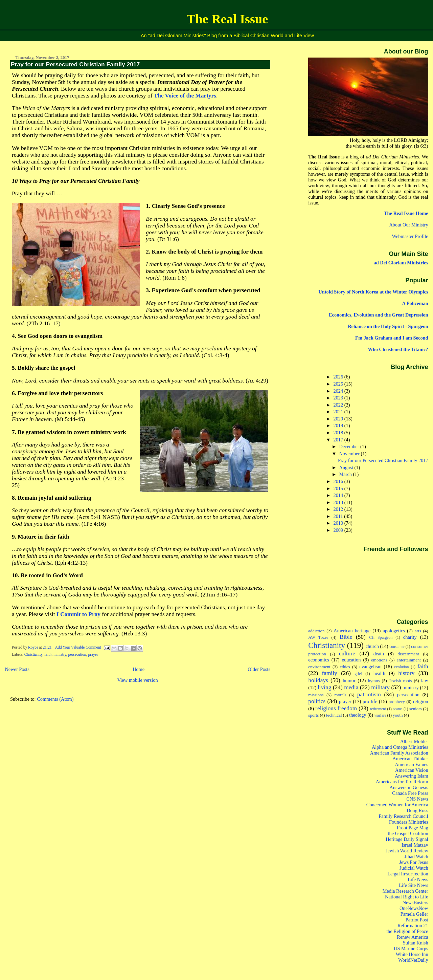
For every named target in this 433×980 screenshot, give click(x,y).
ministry (60, 654)
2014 (339, 495)
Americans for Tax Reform (402, 782)
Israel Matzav (415, 845)
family (330, 673)
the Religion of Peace (407, 931)
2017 (339, 440)
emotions (379, 660)
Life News (418, 879)
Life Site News (413, 885)
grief (358, 674)
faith (48, 654)
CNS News (417, 799)
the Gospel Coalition (408, 833)
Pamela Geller (414, 914)
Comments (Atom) (55, 699)
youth (398, 715)
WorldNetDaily (413, 960)
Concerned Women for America (397, 805)
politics (317, 701)
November (350, 454)
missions (316, 695)
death (379, 654)
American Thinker (410, 759)
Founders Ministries (409, 822)
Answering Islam (412, 776)
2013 (339, 502)
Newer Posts (17, 669)
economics (319, 660)
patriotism (369, 694)
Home (139, 669)
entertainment (409, 660)
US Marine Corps (411, 949)
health (379, 673)
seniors (416, 709)
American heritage (352, 631)
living (324, 687)
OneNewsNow (414, 908)
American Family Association (399, 753)
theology (358, 715)
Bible (346, 637)
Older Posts (259, 669)
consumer (397, 647)
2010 (339, 523)
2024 (339, 391)
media (351, 687)
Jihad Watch (416, 856)
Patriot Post (417, 920)
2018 (339, 433)
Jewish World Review (407, 851)
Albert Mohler (414, 741)
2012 (339, 509)
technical (334, 715)
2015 (339, 488)
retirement (378, 709)
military (380, 687)
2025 (339, 384)
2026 (339, 377)
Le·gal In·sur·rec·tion (408, 874)
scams (397, 709)
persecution (77, 654)
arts (418, 631)
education (351, 660)
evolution (402, 667)
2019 (339, 426)
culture (347, 654)
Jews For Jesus (414, 862)
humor (349, 680)
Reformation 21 (413, 925)
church (372, 646)
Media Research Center (405, 891)
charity (410, 637)
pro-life (370, 701)
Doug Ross (417, 810)
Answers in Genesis (409, 787)
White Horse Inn (412, 954)
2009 (339, 530)
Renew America (412, 937)
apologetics (394, 631)
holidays (318, 680)
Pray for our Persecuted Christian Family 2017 (75, 64)
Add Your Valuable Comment (79, 647)
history (406, 673)
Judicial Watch (414, 868)
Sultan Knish (416, 943)
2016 (339, 481)
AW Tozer (318, 637)
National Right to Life (407, 897)
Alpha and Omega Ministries (400, 747)
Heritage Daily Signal (407, 839)
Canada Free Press (410, 793)
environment (319, 667)
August (347, 467)
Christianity (33, 654)
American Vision (412, 770)
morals (340, 695)
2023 (339, 398)
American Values (411, 764)
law (425, 680)
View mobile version (138, 680)
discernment (408, 654)
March (346, 474)
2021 (339, 412)
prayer (93, 654)
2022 (339, 405)
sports (313, 715)
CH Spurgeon (381, 637)
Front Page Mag (413, 828)
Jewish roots (400, 681)
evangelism (370, 667)
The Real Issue (227, 19)
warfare (380, 715)
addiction (316, 631)
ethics (345, 667)
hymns (374, 681)
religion (421, 701)
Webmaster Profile (410, 236)
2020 (339, 419)
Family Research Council (403, 816)
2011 (339, 516)
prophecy (397, 702)
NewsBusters (415, 902)
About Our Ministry (408, 225)
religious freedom (336, 708)
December (350, 447)
